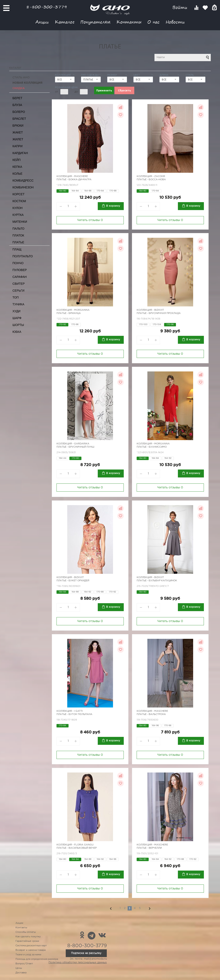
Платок (18, 235)
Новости (175, 22)
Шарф (17, 318)
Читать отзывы (90, 220)
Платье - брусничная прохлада (159, 313)
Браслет (19, 119)
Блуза (17, 105)
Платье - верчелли (149, 848)
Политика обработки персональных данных (78, 963)
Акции (42, 22)
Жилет (18, 139)
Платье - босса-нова (151, 180)
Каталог (65, 22)
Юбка (17, 332)
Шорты (18, 325)
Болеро (19, 112)
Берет (17, 98)
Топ (16, 297)
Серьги (18, 291)
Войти (181, 7)
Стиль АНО (21, 78)
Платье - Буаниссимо (152, 447)
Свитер (19, 284)
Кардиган (20, 153)
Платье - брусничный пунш (75, 447)
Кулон (18, 208)
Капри (18, 146)
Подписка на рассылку (86, 953)
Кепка (17, 167)
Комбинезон (23, 187)
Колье (17, 174)
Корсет (18, 194)
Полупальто (23, 256)
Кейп (17, 160)
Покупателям (95, 22)
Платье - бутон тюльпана (74, 714)
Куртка (18, 215)
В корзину (113, 206)
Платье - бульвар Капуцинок (157, 581)
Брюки (18, 126)
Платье (18, 242)
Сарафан (20, 277)
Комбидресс (23, 180)
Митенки (20, 222)
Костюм (19, 201)
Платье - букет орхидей (73, 581)
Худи (16, 311)
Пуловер (20, 270)
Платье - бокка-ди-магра (74, 180)
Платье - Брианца (69, 313)
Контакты (129, 22)
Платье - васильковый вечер (77, 848)
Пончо (18, 263)
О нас (154, 22)
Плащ (17, 249)
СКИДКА (19, 88)
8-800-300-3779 (47, 7)
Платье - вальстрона (151, 714)
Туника (18, 304)
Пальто (18, 229)
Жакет (18, 132)
